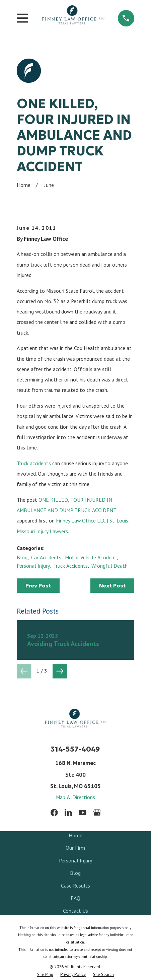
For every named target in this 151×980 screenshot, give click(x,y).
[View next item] (60, 671)
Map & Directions (75, 797)
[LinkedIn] (68, 813)
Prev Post (38, 586)
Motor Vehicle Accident (91, 557)
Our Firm (75, 848)
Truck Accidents (70, 566)
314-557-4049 (75, 749)
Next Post (112, 586)
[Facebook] (54, 813)
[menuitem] (45, 975)
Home (75, 835)
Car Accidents (46, 557)
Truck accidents (34, 463)
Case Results (75, 886)
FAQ (75, 898)
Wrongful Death (109, 566)
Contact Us (75, 911)
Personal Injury (33, 566)
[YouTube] (83, 813)
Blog (22, 557)
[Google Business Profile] (97, 813)
